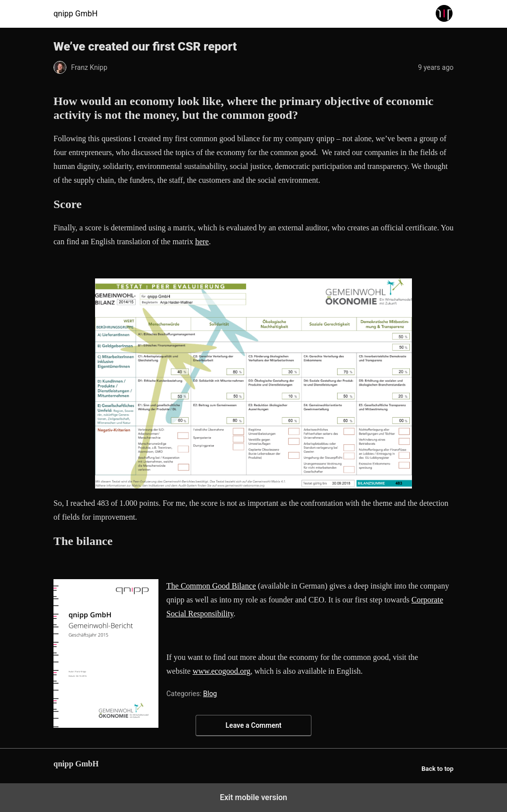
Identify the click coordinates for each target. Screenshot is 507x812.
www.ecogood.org (222, 671)
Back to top (437, 769)
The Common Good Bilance (211, 586)
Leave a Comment (254, 725)
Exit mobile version (253, 797)
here (202, 242)
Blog (210, 694)
